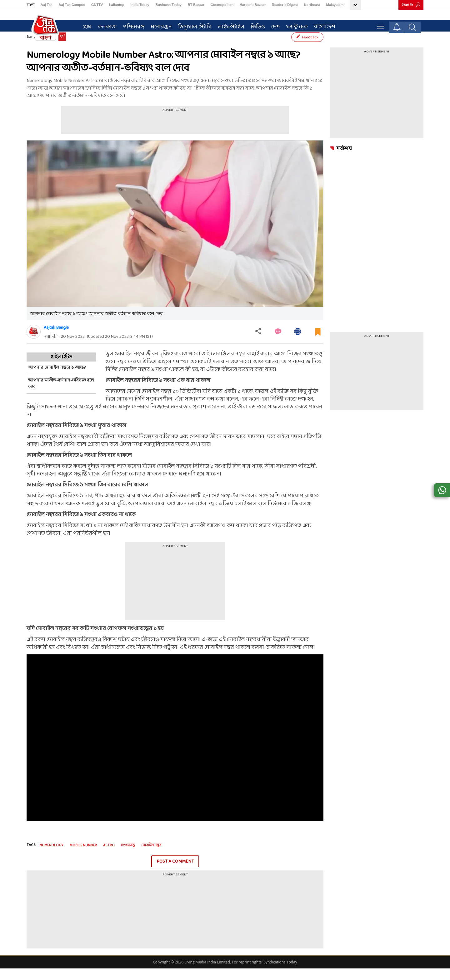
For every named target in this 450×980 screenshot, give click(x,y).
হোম (84, 25)
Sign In (407, 5)
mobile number (83, 857)
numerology (51, 857)
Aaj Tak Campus (72, 5)
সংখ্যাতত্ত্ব (128, 857)
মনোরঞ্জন (159, 25)
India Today (140, 5)
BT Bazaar (196, 5)
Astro (109, 857)
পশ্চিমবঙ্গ (131, 25)
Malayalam (335, 5)
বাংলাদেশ (322, 25)
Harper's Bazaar (253, 5)
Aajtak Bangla (56, 339)
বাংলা (30, 5)
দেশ (273, 25)
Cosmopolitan (222, 5)
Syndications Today (280, 974)
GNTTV (97, 5)
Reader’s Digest (285, 5)
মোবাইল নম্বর (151, 857)
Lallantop (117, 5)
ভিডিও (255, 25)
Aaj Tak (47, 5)
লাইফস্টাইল (228, 25)
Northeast (312, 5)
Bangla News (38, 48)
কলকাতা (105, 25)
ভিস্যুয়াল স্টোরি (192, 25)
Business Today (168, 5)
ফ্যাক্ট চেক (294, 25)
